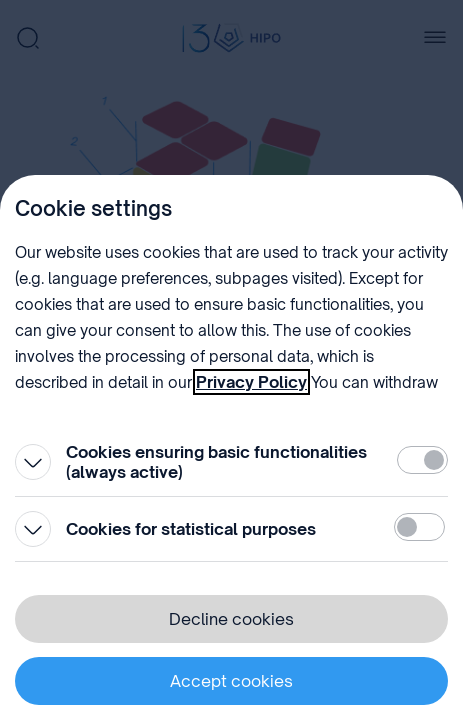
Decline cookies (231, 619)
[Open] (33, 462)
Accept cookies (231, 681)
